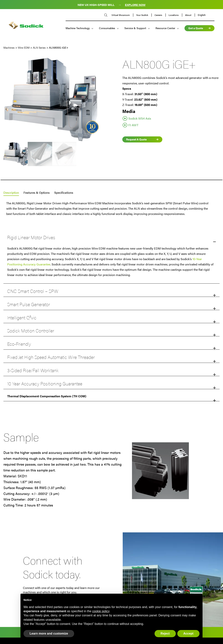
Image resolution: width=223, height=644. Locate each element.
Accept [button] (188, 633)
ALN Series (39, 47)
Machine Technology (77, 29)
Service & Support (134, 29)
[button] (111, 396)
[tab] (11, 193)
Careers (158, 15)
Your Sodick (141, 15)
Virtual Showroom (120, 15)
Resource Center (164, 29)
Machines (9, 47)
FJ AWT (133, 125)
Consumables (106, 29)
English (201, 15)
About (188, 15)
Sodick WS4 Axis (140, 118)
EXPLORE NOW (135, 5)
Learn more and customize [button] (49, 633)
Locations (173, 15)
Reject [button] (165, 633)
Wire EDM (24, 47)
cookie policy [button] (101, 611)
